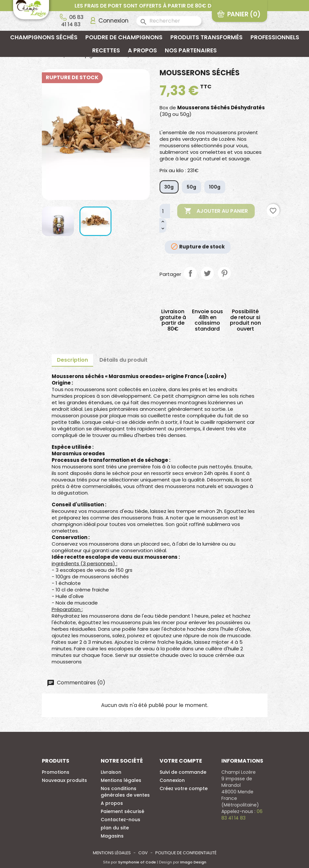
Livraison (111, 772)
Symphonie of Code (137, 862)
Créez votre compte (184, 788)
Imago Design (193, 862)
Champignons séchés (44, 37)
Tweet (207, 273)
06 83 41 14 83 (72, 21)
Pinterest (224, 273)
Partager (190, 273)
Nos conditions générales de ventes (125, 792)
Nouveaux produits (64, 780)
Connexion (172, 780)
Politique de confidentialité (186, 853)
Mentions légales (121, 780)
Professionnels (275, 37)
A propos (142, 50)
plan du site (115, 828)
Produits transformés (206, 37)
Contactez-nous (120, 820)
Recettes (106, 50)
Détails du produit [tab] (123, 360)
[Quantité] (165, 211)
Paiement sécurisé (122, 811)
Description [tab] (72, 360)
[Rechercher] (169, 21)
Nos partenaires (191, 50)
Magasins (112, 836)
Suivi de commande (183, 772)
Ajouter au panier (216, 211)
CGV (143, 853)
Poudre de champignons (124, 37)
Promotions (56, 772)
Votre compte (181, 761)
